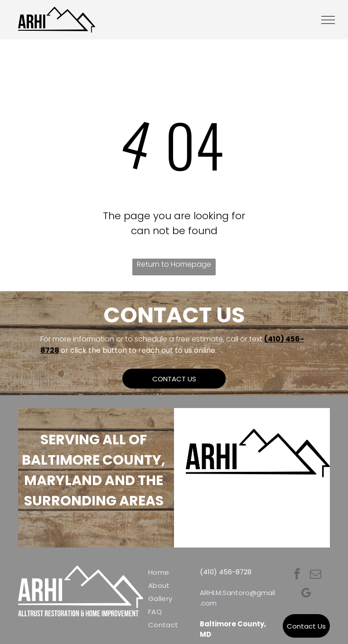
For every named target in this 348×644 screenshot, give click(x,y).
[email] (316, 575)
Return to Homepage (174, 264)
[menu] (328, 20)
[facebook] (297, 575)
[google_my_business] (306, 594)
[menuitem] (177, 572)
